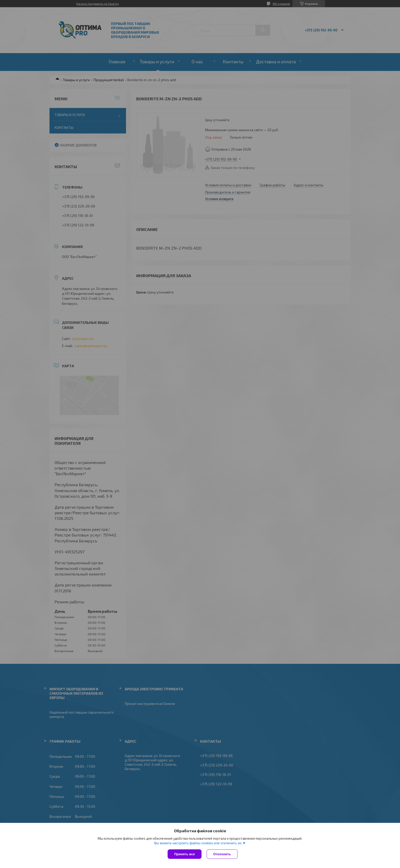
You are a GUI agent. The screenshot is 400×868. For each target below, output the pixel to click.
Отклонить (222, 854)
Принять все (185, 854)
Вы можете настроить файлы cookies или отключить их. (198, 843)
